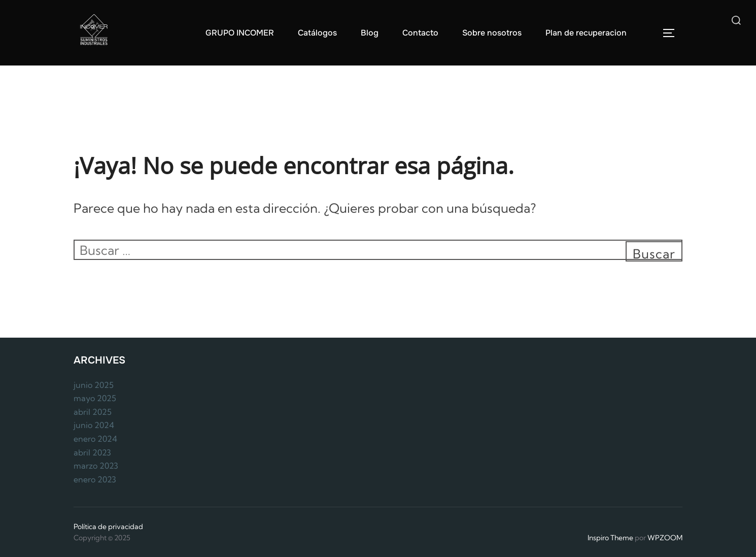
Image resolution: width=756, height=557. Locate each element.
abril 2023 (92, 452)
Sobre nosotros (492, 33)
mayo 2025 (95, 398)
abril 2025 (93, 412)
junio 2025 (94, 385)
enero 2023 (95, 479)
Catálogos (317, 33)
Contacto (420, 33)
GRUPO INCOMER (240, 33)
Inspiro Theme (610, 538)
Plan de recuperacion (586, 33)
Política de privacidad (108, 527)
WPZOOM (665, 538)
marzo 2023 (96, 466)
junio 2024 (94, 425)
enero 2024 (95, 439)
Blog (370, 33)
